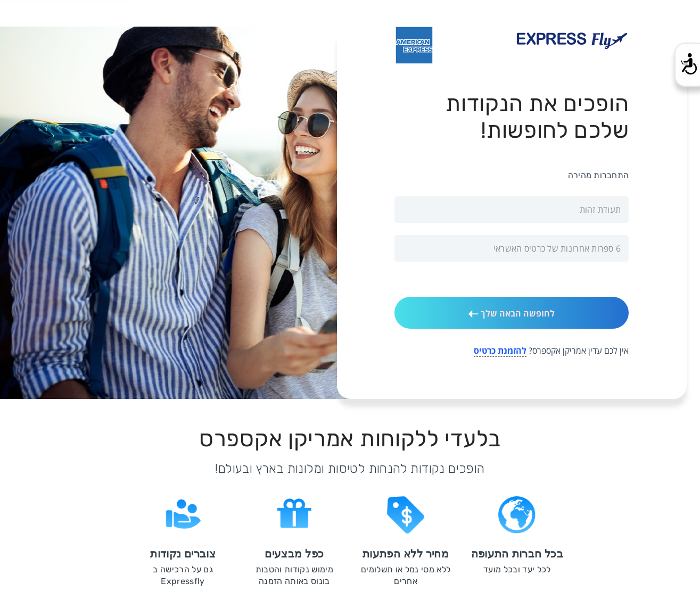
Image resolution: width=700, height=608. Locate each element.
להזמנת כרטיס (500, 351)
